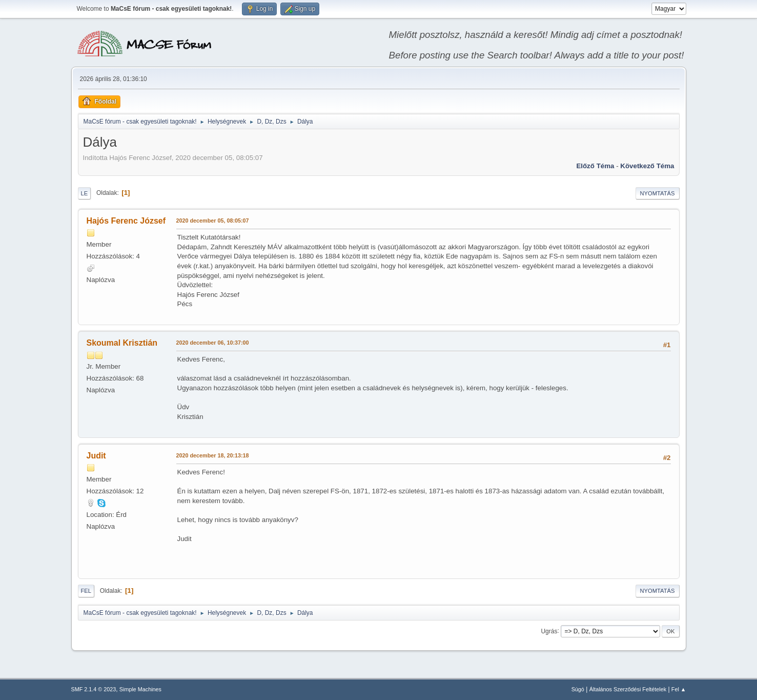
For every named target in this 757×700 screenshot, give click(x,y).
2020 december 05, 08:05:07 (213, 221)
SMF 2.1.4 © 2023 (94, 689)
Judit (96, 456)
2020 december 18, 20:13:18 (213, 455)
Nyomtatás (658, 193)
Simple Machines (140, 689)
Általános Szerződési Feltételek (628, 689)
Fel (86, 591)
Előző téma (595, 166)
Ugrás (549, 631)
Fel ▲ (679, 689)
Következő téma (647, 166)
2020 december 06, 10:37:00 (213, 343)
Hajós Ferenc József (126, 221)
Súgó (578, 689)
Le (85, 193)
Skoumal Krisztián (122, 343)
